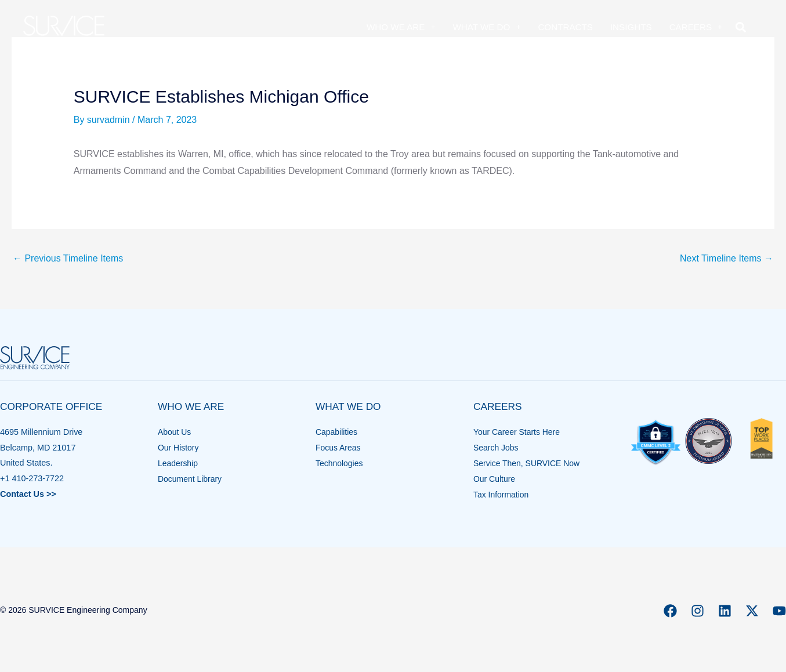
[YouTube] (779, 611)
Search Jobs (497, 448)
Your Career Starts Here (518, 432)
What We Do (486, 27)
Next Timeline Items (727, 258)
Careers (696, 27)
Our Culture (495, 478)
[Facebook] (670, 611)
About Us (175, 432)
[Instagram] (698, 611)
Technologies (340, 463)
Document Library (191, 478)
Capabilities (337, 432)
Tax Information (502, 494)
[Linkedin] (725, 611)
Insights (631, 27)
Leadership (178, 463)
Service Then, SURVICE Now (528, 463)
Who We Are (401, 27)
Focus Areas (339, 448)
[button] (740, 27)
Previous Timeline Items (68, 258)
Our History (179, 448)
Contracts (565, 27)
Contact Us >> (28, 494)
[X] (752, 611)
